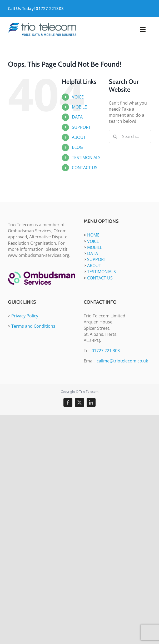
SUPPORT (81, 127)
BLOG (77, 147)
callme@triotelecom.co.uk (122, 361)
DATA (77, 117)
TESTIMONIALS (86, 158)
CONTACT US (85, 168)
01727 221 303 (106, 351)
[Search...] (130, 136)
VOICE (78, 97)
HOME (93, 235)
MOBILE (79, 107)
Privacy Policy (25, 316)
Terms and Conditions (33, 326)
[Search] (115, 136)
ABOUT (79, 137)
